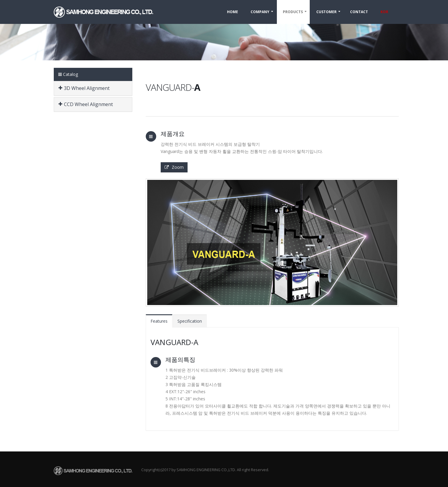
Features (159, 321)
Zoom (174, 167)
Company (260, 12)
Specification (190, 321)
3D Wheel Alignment (84, 88)
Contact (359, 12)
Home (233, 12)
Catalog (68, 74)
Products (293, 12)
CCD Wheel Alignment (86, 104)
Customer (326, 12)
